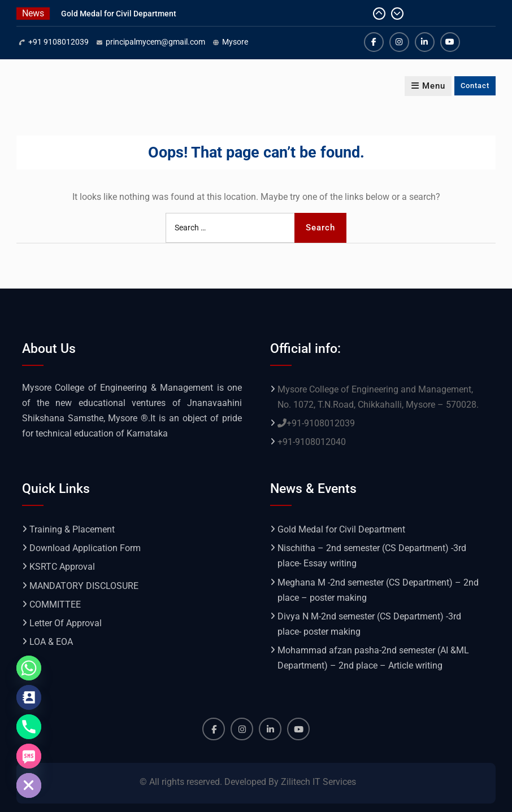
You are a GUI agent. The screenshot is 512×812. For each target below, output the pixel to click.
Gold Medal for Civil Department (119, 14)
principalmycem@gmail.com (155, 42)
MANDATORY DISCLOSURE (84, 586)
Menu (428, 86)
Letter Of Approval (66, 623)
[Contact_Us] (29, 697)
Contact (475, 86)
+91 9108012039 (58, 42)
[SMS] (29, 756)
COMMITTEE (55, 604)
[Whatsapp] (29, 668)
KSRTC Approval (62, 567)
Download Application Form (85, 548)
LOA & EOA (51, 642)
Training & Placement (72, 529)
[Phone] (29, 727)
